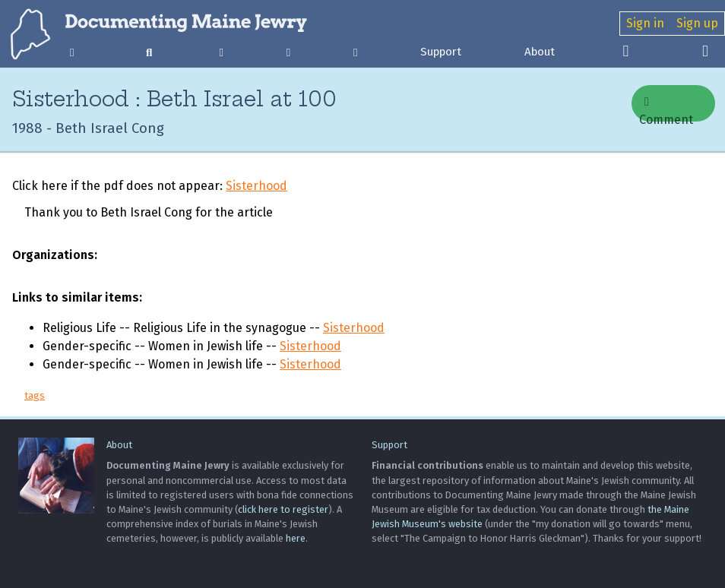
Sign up (697, 23)
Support (441, 52)
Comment (666, 109)
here (296, 538)
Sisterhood (256, 186)
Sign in (645, 23)
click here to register (283, 509)
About (540, 52)
